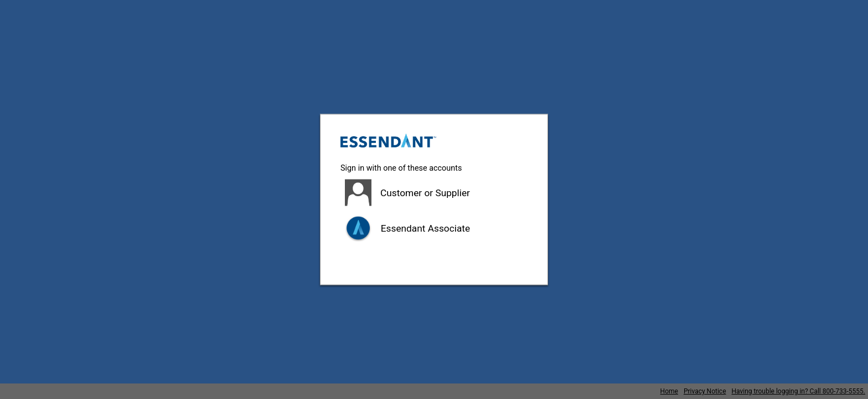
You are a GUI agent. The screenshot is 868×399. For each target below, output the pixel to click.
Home (669, 391)
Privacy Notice (705, 391)
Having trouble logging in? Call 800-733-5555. (799, 391)
